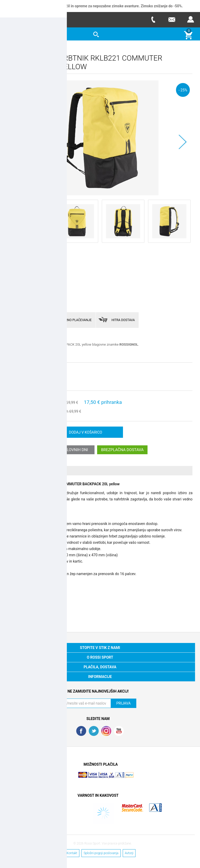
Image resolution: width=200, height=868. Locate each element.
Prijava (191, 19)
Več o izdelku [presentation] (26, 470)
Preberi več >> (18, 353)
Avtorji (129, 853)
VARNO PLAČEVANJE (77, 320)
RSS (106, 731)
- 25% (183, 90)
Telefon (153, 19)
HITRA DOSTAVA (123, 320)
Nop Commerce (116, 777)
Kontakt (72, 853)
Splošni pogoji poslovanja (101, 853)
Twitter (94, 731)
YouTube (119, 731)
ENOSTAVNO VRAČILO (32, 320)
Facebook (81, 731)
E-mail (172, 19)
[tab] (100, 471)
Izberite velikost (21, 370)
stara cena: (56, 402)
